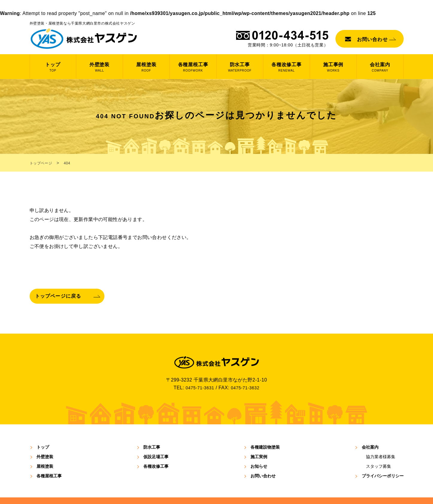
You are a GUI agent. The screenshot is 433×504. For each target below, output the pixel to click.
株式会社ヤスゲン (217, 344)
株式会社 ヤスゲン (84, 39)
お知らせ (259, 449)
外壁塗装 (45, 439)
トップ (43, 430)
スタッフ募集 (379, 449)
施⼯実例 (259, 439)
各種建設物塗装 (265, 430)
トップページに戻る (62, 276)
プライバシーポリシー (383, 458)
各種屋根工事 (49, 458)
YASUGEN (208, 492)
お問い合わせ (372, 39)
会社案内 (370, 430)
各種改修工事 (156, 449)
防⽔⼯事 (152, 430)
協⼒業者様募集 (381, 439)
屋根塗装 (45, 449)
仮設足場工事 (156, 439)
